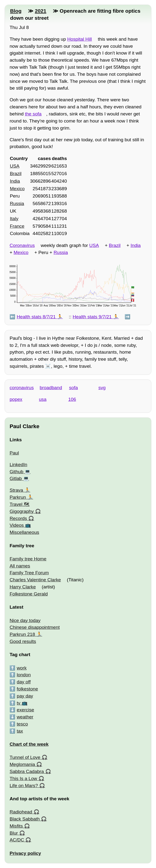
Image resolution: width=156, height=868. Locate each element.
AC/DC (17, 840)
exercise (25, 710)
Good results (23, 641)
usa (43, 399)
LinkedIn (18, 465)
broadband (51, 388)
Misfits (16, 826)
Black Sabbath (25, 819)
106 (72, 399)
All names (20, 566)
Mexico (17, 189)
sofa (73, 388)
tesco (22, 724)
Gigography (22, 511)
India (15, 181)
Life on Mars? (24, 786)
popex (16, 399)
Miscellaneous (24, 532)
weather (25, 717)
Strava (16, 490)
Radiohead (21, 812)
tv (19, 703)
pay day (25, 696)
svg (102, 388)
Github (16, 472)
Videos (17, 525)
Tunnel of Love (25, 757)
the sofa (33, 114)
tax (20, 731)
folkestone (27, 689)
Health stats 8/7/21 (36, 317)
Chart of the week (29, 744)
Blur (14, 833)
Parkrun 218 (22, 634)
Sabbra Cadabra (27, 771)
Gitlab (16, 478)
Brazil (16, 174)
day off (24, 682)
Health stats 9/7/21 (92, 317)
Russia (17, 203)
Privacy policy (25, 853)
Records (18, 518)
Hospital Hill (79, 39)
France (17, 226)
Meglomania (22, 764)
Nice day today (25, 620)
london (24, 675)
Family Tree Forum (29, 573)
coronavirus (22, 388)
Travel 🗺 (19, 504)
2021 (41, 11)
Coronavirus (22, 245)
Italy (14, 219)
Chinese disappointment (35, 627)
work (22, 668)
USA (14, 166)
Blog (16, 11)
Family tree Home (28, 559)
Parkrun (18, 497)
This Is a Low (23, 778)
